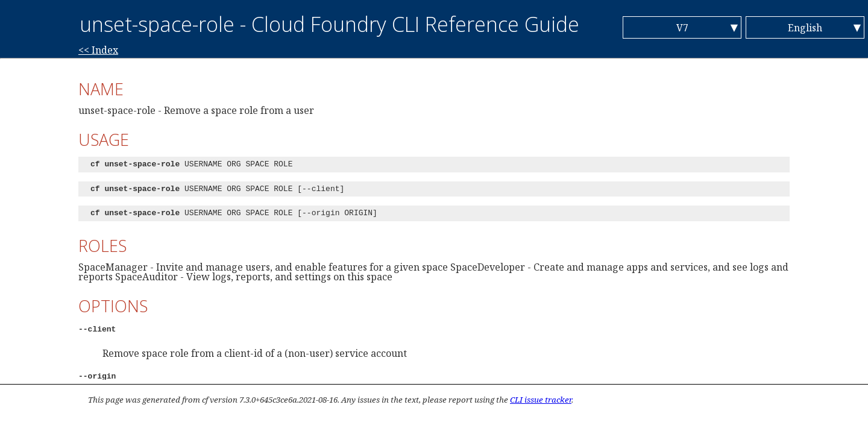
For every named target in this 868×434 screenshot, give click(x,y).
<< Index (98, 50)
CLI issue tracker (541, 400)
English (805, 28)
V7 (682, 28)
